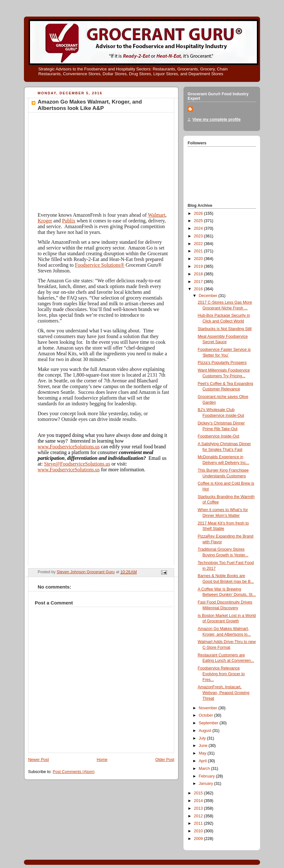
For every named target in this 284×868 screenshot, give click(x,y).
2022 (199, 244)
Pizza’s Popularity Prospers (222, 363)
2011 (199, 823)
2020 (199, 259)
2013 (199, 808)
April (203, 761)
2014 (199, 801)
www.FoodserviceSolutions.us (69, 447)
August (206, 731)
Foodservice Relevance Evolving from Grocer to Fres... (221, 674)
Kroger (45, 221)
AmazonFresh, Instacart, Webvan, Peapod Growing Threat (224, 693)
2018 (199, 274)
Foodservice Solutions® (100, 265)
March (205, 769)
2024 (199, 228)
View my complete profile (217, 119)
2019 (199, 266)
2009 (199, 839)
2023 (199, 236)
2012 (199, 816)
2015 (199, 793)
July (203, 738)
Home (102, 760)
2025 (199, 221)
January (206, 784)
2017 (199, 282)
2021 (199, 251)
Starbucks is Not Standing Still (225, 329)
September (209, 723)
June (204, 746)
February (207, 776)
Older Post (165, 760)
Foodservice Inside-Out (219, 436)
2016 (199, 289)
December (209, 296)
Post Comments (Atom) (74, 772)
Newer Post (38, 760)
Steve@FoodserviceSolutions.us (77, 464)
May (203, 753)
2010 (199, 831)
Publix (69, 221)
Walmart (157, 215)
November (209, 708)
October (206, 715)
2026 (199, 213)
